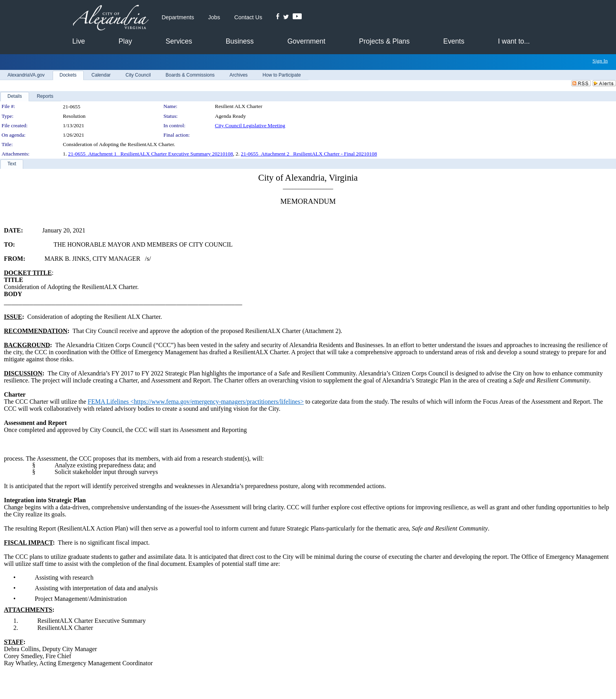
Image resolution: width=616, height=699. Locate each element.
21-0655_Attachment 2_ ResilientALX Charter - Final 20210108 (309, 154)
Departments (178, 17)
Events (454, 41)
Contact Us (248, 17)
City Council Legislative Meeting (250, 125)
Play (125, 41)
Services (179, 41)
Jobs (214, 17)
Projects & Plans (384, 41)
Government (306, 41)
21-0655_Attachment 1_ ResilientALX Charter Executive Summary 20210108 (150, 154)
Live (79, 41)
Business (239, 41)
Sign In (600, 61)
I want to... (514, 41)
